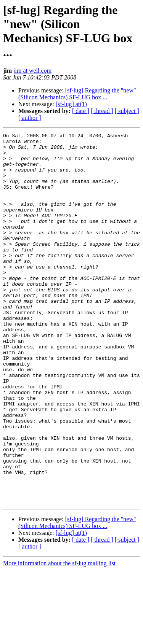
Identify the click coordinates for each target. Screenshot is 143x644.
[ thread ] (102, 111)
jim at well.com (32, 71)
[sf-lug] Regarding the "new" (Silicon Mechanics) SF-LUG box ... (77, 94)
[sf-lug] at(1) (71, 104)
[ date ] (81, 111)
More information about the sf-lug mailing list (59, 637)
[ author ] (30, 118)
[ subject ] (127, 111)
